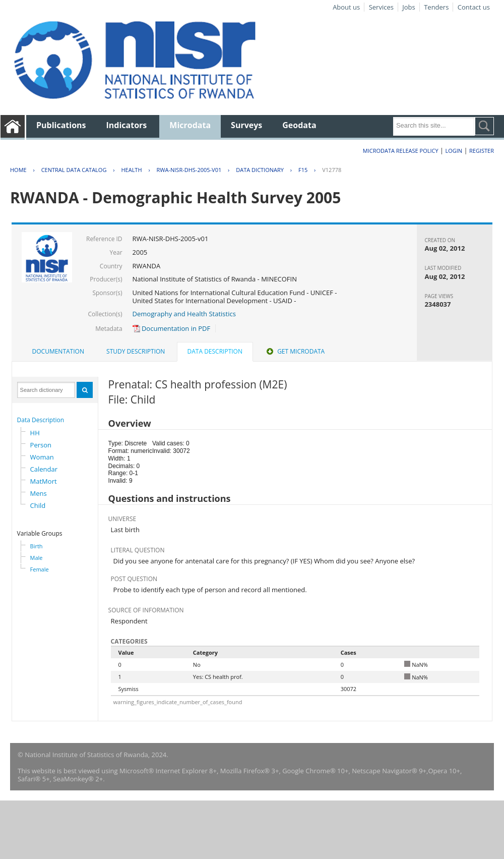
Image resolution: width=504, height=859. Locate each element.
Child (38, 505)
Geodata (299, 125)
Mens (39, 493)
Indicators (127, 125)
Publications (61, 125)
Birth (37, 546)
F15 (303, 170)
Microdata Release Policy (401, 151)
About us (346, 7)
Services (381, 7)
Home (18, 170)
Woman (42, 457)
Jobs (408, 7)
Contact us (474, 7)
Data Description (41, 420)
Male (37, 558)
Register (482, 151)
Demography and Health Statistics (184, 314)
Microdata (190, 125)
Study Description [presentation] (136, 351)
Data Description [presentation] (215, 351)
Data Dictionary (260, 170)
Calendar (44, 469)
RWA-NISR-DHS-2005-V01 (189, 170)
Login (454, 151)
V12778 (332, 170)
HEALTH (131, 170)
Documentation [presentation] (58, 351)
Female (40, 569)
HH (35, 433)
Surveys (246, 125)
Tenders (436, 7)
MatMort (44, 481)
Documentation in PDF (172, 328)
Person (41, 445)
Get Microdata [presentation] (295, 351)
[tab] (58, 352)
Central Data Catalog (74, 170)
